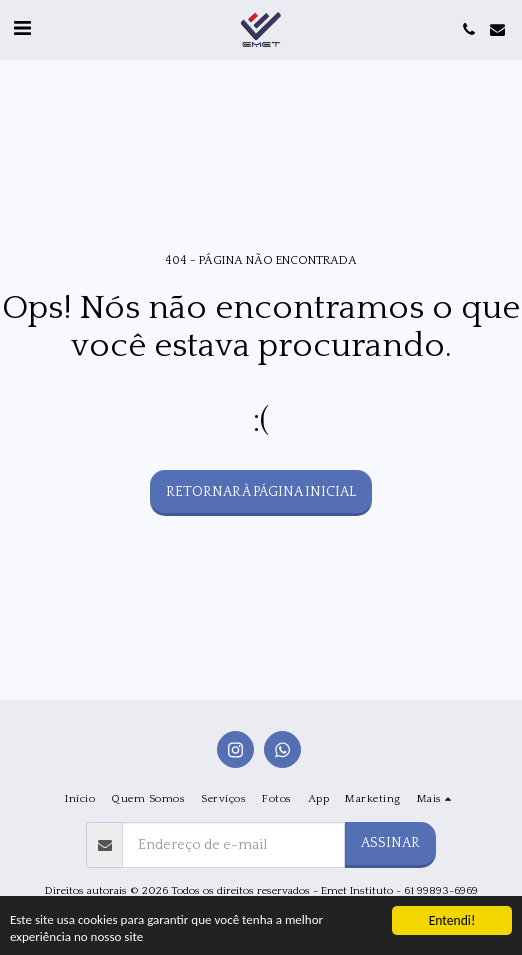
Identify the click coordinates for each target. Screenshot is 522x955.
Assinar (390, 843)
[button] (22, 29)
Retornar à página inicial (261, 492)
